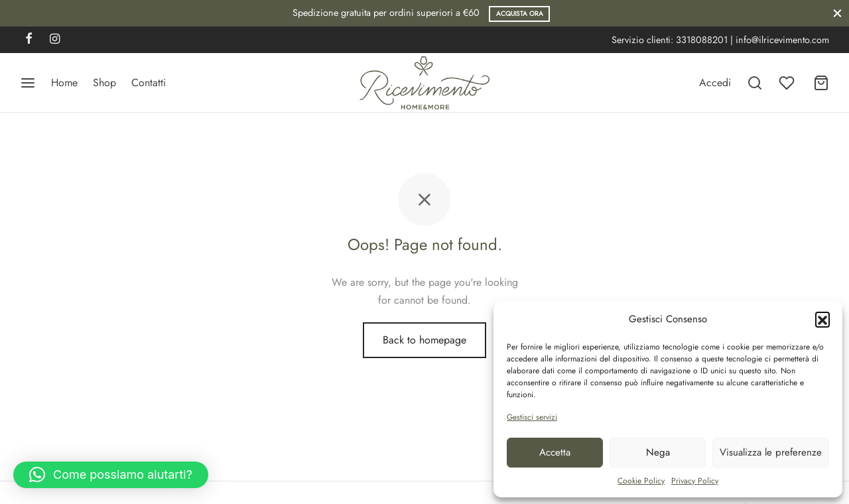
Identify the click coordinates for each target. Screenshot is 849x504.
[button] (822, 319)
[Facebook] (29, 40)
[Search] (755, 83)
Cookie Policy (641, 481)
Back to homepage (424, 340)
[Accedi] (715, 83)
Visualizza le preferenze (771, 452)
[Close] (837, 13)
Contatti (149, 83)
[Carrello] (821, 83)
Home (64, 83)
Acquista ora (520, 14)
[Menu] (28, 83)
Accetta (555, 452)
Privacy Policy (695, 481)
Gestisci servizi (532, 417)
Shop (104, 83)
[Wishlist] (788, 83)
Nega (658, 452)
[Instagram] (55, 40)
